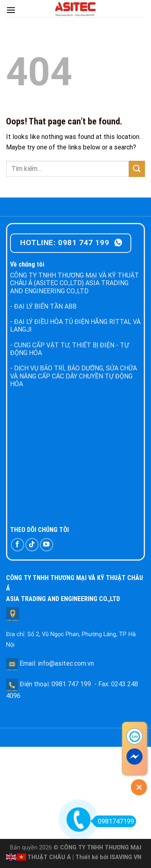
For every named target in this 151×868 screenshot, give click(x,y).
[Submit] (137, 169)
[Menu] (11, 10)
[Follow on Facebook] (18, 545)
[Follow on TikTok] (32, 545)
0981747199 (113, 821)
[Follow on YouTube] (47, 545)
